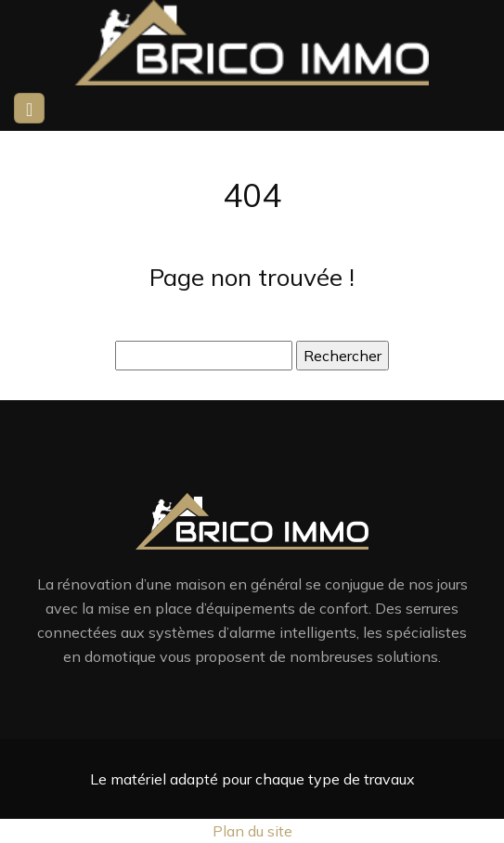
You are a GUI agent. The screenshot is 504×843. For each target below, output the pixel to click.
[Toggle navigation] (29, 108)
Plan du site (252, 831)
